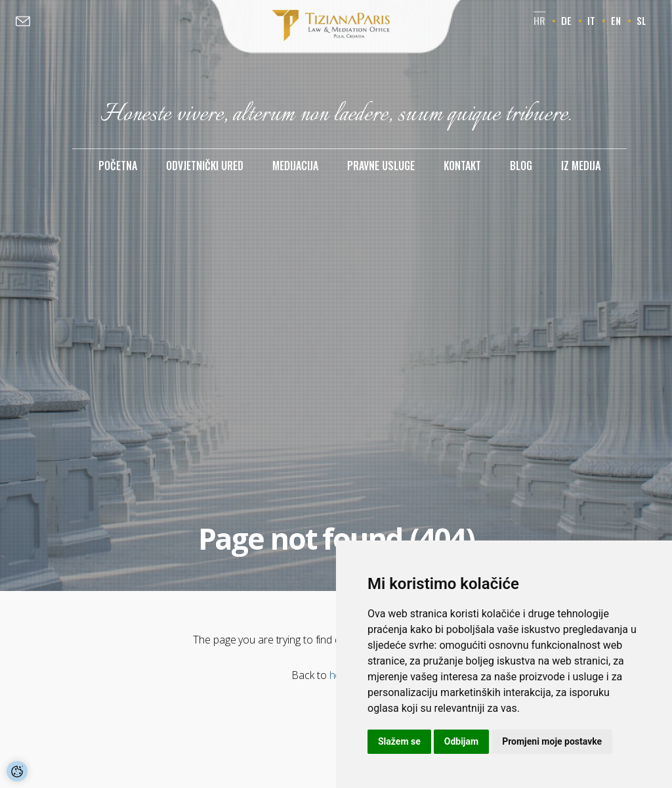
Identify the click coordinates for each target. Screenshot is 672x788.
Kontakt (462, 165)
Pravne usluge (381, 165)
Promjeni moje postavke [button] (552, 741)
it (591, 20)
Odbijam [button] (461, 741)
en (616, 20)
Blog (521, 165)
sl (641, 20)
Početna (118, 165)
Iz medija (581, 165)
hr (539, 20)
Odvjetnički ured (205, 165)
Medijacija (295, 165)
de (566, 20)
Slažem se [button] (399, 741)
